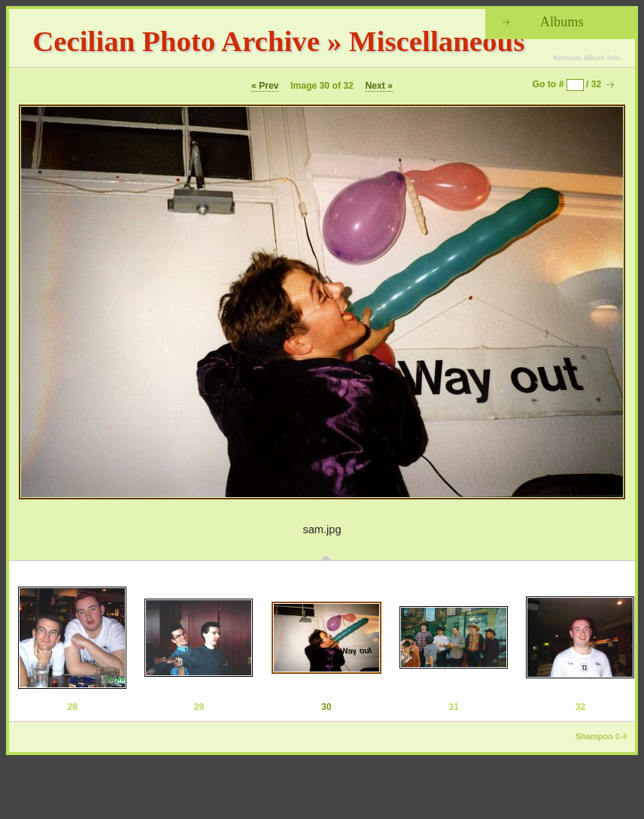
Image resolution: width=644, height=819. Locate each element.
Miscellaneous (437, 41)
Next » (379, 86)
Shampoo (594, 736)
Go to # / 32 (567, 84)
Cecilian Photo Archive (176, 41)
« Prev (265, 86)
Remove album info (587, 58)
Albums (562, 22)
